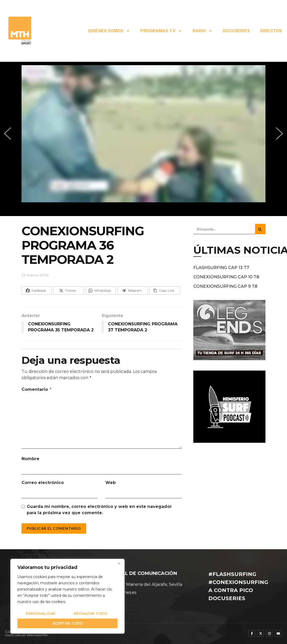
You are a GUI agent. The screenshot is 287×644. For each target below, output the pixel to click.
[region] (67, 596)
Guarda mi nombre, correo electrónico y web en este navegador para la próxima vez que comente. (99, 510)
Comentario (37, 390)
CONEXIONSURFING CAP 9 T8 (225, 286)
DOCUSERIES (236, 31)
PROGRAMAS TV (161, 31)
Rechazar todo (90, 614)
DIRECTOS (271, 31)
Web (111, 483)
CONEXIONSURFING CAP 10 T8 (226, 277)
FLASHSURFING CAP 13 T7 (221, 268)
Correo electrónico (43, 483)
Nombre (30, 459)
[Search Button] (260, 229)
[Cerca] (119, 563)
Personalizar (40, 614)
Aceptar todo (68, 623)
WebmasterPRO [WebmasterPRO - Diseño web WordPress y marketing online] (37, 635)
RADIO (203, 31)
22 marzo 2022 (35, 275)
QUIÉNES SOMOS (109, 31)
